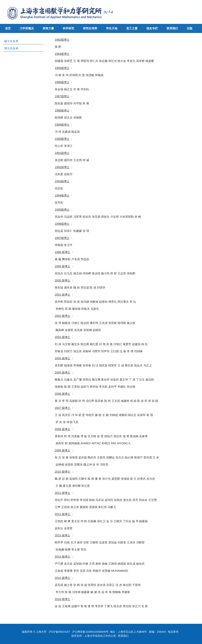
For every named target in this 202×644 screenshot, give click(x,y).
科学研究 (68, 28)
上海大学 (41, 632)
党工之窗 (132, 28)
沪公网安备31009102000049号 (90, 632)
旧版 (190, 28)
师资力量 (48, 28)
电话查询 (174, 632)
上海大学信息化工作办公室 (101, 636)
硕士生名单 (11, 41)
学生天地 (112, 28)
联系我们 (172, 28)
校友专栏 (152, 28)
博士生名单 (11, 48)
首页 (8, 28)
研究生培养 (90, 28)
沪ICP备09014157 (60, 632)
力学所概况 (27, 28)
